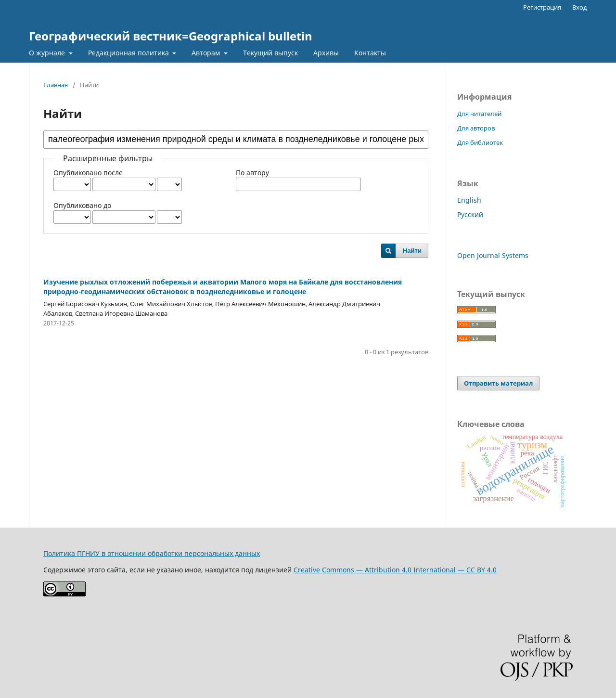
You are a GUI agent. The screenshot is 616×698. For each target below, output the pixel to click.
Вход (580, 7)
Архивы (326, 53)
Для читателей (479, 114)
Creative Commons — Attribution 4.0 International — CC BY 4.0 (395, 570)
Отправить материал (498, 383)
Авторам (207, 53)
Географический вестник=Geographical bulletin (171, 36)
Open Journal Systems (493, 255)
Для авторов (476, 128)
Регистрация (542, 7)
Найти (412, 251)
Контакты (370, 53)
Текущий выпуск (270, 53)
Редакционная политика (129, 53)
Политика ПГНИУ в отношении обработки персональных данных (152, 553)
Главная (56, 85)
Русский (470, 214)
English (469, 200)
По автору (252, 173)
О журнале (48, 53)
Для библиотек (480, 142)
